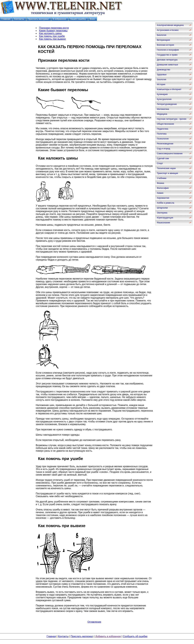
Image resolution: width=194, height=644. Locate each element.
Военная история (166, 45)
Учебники (162, 178)
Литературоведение (167, 104)
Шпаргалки (162, 208)
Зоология (162, 79)
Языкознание (164, 223)
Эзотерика (162, 213)
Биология (162, 35)
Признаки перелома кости (54, 28)
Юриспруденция (165, 218)
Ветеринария (163, 40)
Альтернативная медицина (170, 25)
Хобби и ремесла (166, 203)
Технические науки (166, 168)
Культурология (164, 99)
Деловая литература (167, 60)
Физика (161, 183)
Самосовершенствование (170, 153)
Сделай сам (163, 158)
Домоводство (164, 70)
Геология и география (168, 50)
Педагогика (163, 129)
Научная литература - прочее (172, 119)
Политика (162, 134)
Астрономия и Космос (168, 30)
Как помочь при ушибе (52, 36)
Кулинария (162, 94)
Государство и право (167, 55)
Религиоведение (165, 144)
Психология (163, 139)
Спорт (160, 163)
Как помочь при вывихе (52, 39)
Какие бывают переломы (53, 31)
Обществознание (166, 124)
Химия (160, 193)
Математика (163, 109)
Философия (163, 188)
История (161, 84)
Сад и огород (164, 149)
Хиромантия (163, 198)
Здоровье (162, 75)
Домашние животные (167, 65)
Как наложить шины (51, 33)
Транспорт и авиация (167, 173)
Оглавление (94, 622)
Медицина (162, 114)
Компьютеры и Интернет (169, 89)
